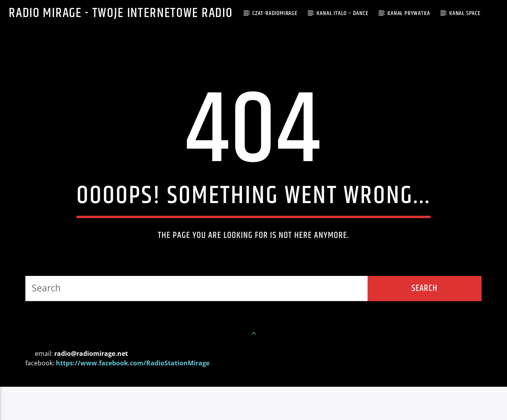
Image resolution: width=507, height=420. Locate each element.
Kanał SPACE (465, 13)
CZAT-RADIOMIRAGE (275, 13)
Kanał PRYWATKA (409, 13)
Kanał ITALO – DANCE (342, 13)
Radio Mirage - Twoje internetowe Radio (121, 13)
